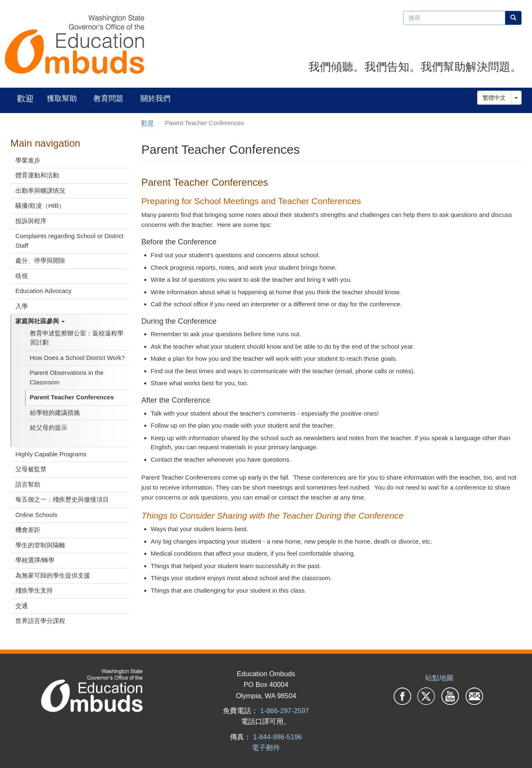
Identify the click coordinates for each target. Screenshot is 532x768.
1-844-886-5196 (277, 737)
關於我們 (155, 98)
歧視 (22, 276)
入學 (22, 306)
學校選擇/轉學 (35, 560)
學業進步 (28, 160)
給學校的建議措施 (55, 412)
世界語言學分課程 (40, 621)
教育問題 (108, 98)
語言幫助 (28, 484)
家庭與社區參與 (40, 321)
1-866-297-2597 (284, 711)
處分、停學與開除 (40, 260)
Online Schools (36, 515)
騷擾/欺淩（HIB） (40, 206)
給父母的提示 (49, 427)
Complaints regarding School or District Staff (69, 241)
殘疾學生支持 (34, 590)
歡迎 (25, 98)
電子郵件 (266, 748)
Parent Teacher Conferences (72, 397)
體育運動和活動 (37, 175)
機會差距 (28, 530)
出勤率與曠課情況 (40, 191)
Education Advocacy (43, 291)
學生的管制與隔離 (40, 545)
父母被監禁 (31, 469)
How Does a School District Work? (78, 358)
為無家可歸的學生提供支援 (53, 575)
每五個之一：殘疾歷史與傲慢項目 (62, 499)
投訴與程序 (31, 221)
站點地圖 (439, 678)
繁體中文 (494, 98)
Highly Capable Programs (51, 454)
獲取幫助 (62, 98)
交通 (22, 606)
